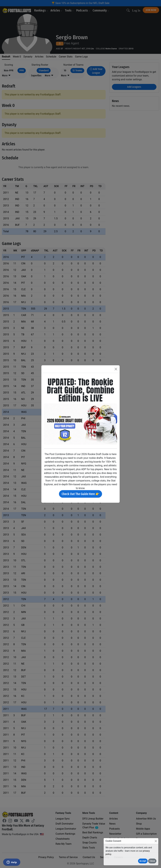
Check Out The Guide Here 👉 (80, 494)
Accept (143, 861)
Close (152, 861)
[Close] (156, 841)
